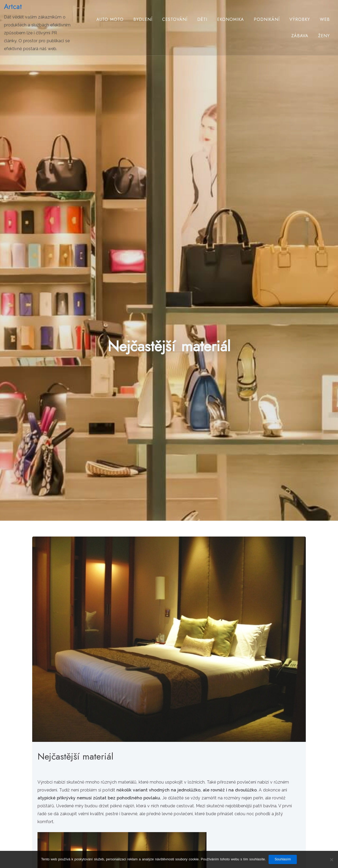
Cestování (175, 19)
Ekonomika (231, 19)
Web (325, 19)
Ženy (324, 36)
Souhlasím (283, 859)
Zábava (300, 36)
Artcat (13, 7)
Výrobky (300, 19)
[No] (331, 860)
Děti (202, 19)
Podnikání (267, 19)
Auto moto (110, 19)
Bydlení (143, 19)
